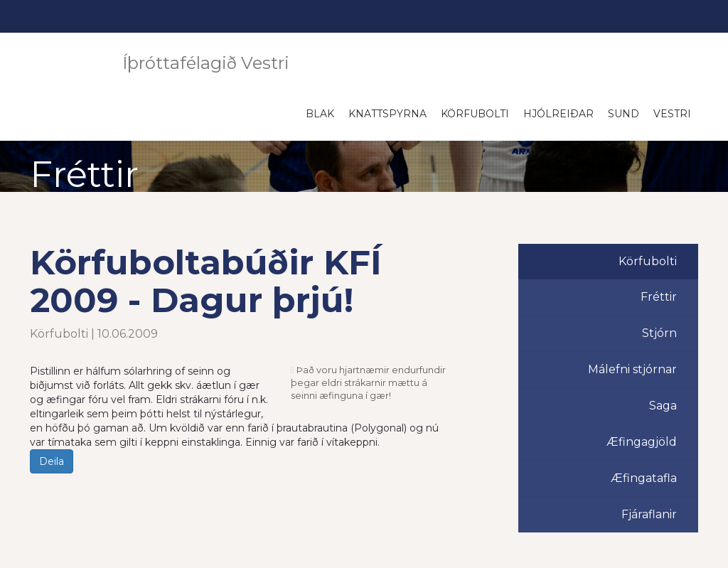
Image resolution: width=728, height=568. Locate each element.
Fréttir (659, 297)
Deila (52, 461)
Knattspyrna (387, 114)
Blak (320, 114)
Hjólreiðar (558, 114)
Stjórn (659, 333)
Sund (623, 114)
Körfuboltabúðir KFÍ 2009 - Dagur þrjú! (206, 281)
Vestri (672, 114)
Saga (663, 406)
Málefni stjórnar (632, 369)
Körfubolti (475, 114)
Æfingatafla (644, 478)
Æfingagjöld (642, 442)
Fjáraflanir (649, 514)
